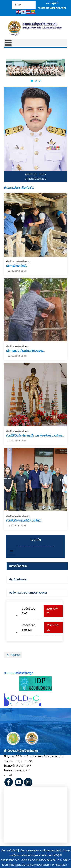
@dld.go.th (31, 775)
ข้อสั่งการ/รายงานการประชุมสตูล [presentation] (28, 593)
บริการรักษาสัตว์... (17, 266)
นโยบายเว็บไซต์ (9, 851)
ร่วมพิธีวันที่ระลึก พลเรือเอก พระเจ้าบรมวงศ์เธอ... (35, 435)
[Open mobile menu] (8, 43)
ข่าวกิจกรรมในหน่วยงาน (18, 261)
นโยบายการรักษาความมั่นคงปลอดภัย (40, 851)
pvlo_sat (19, 775)
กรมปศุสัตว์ (52, 3)
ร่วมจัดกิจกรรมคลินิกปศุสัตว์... (24, 520)
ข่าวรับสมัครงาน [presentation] (18, 580)
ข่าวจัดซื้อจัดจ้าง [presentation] (18, 566)
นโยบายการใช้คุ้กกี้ (52, 855)
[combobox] (24, 5)
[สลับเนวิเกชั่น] (12, 552)
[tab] (37, 566)
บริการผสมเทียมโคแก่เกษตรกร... (25, 350)
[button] (32, 81)
